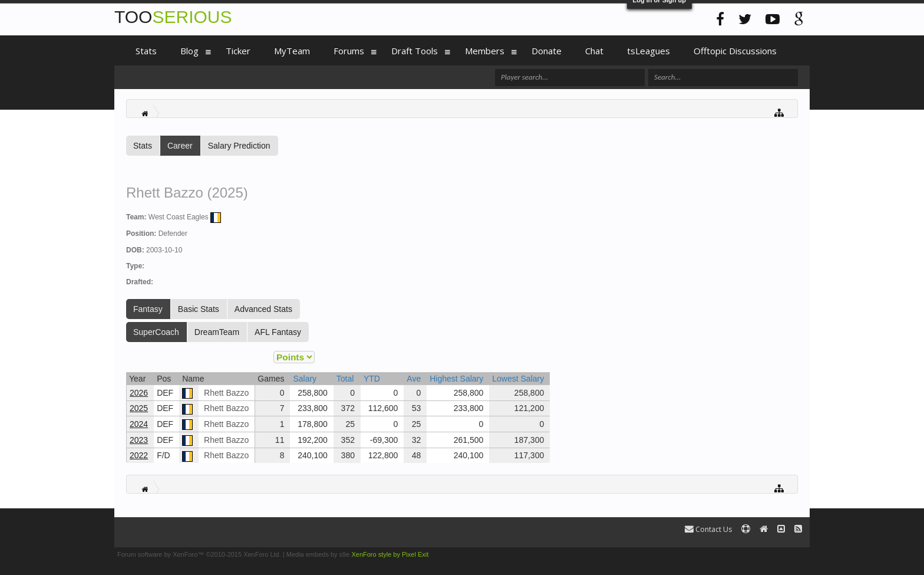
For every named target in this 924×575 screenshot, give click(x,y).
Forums (349, 51)
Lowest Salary (518, 379)
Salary (305, 379)
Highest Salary (456, 379)
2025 (139, 408)
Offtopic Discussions (735, 51)
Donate (547, 51)
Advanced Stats (263, 309)
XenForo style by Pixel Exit (390, 554)
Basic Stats (199, 309)
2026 (139, 393)
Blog (189, 51)
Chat (594, 51)
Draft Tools (415, 51)
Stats (143, 146)
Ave (414, 379)
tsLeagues (649, 51)
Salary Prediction (239, 146)
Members (485, 51)
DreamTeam (217, 332)
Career (180, 146)
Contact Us (708, 529)
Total (345, 379)
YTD (372, 379)
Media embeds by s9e (318, 554)
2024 (139, 424)
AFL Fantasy (278, 332)
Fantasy (148, 309)
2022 (139, 455)
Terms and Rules (782, 554)
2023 (139, 440)
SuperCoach (156, 332)
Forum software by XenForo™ (199, 554)
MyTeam (292, 51)
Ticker (238, 51)
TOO (173, 17)
